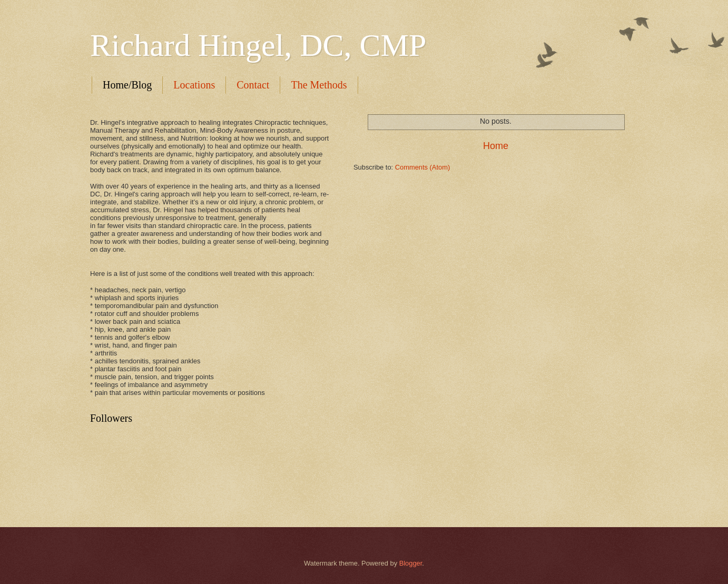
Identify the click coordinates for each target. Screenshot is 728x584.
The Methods (319, 85)
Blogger (411, 563)
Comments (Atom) (422, 167)
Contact (253, 85)
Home (496, 146)
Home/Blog (127, 85)
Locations (194, 85)
